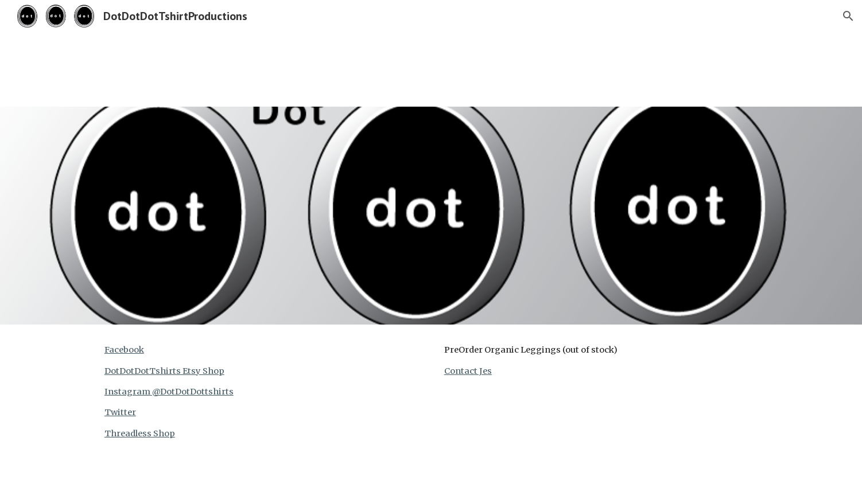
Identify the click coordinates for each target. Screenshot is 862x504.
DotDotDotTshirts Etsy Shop (164, 371)
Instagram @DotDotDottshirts (169, 392)
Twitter (120, 412)
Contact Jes (468, 371)
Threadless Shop (140, 433)
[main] (261, 392)
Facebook (124, 350)
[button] (848, 16)
